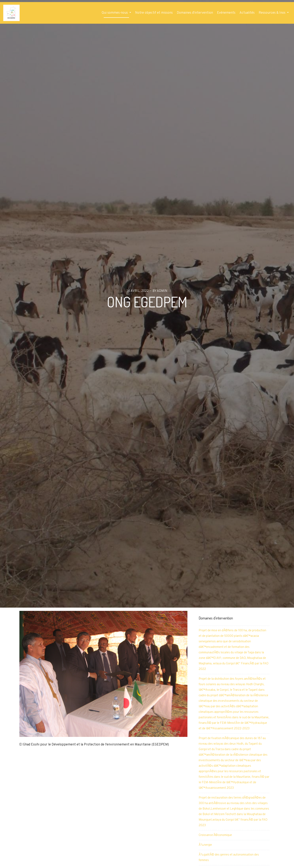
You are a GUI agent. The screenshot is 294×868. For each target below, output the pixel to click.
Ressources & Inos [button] (272, 13)
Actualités (247, 13)
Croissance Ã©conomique (215, 835)
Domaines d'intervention (195, 13)
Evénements (226, 13)
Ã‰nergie (205, 845)
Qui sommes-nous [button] (115, 13)
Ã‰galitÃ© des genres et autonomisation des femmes (229, 858)
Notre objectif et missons (154, 13)
